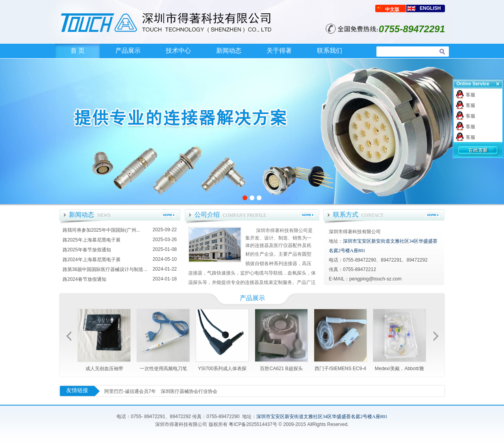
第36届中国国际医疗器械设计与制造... (107, 269)
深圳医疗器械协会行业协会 (189, 391)
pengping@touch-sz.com (375, 279)
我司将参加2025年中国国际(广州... (104, 230)
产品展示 (128, 51)
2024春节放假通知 (87, 279)
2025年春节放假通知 (89, 250)
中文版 (392, 9)
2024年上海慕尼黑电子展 (94, 260)
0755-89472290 (223, 417)
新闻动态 (229, 51)
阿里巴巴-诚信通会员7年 (130, 391)
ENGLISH (430, 8)
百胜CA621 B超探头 (281, 369)
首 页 (78, 51)
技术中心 (178, 51)
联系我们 (330, 51)
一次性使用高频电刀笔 (163, 369)
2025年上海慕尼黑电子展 (94, 240)
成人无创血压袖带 (104, 369)
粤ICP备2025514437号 (253, 424)
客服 (471, 95)
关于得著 (279, 51)
